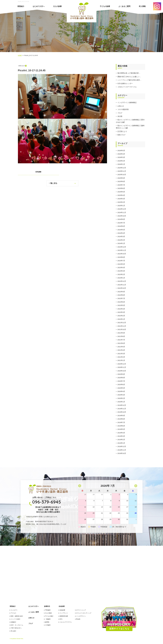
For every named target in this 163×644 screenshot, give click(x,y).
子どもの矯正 (49, 616)
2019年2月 (121, 440)
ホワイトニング (81, 610)
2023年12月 (122, 247)
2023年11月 (122, 250)
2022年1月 (121, 319)
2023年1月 (121, 278)
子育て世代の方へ (16, 628)
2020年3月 (121, 395)
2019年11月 (122, 409)
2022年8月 (121, 295)
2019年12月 (122, 405)
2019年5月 (121, 429)
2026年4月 (121, 154)
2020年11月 (122, 367)
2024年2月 (121, 240)
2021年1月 (121, 360)
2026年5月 (121, 151)
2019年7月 (121, 422)
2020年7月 (121, 381)
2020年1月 (121, 402)
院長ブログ (121, 135)
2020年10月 (122, 371)
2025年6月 (121, 188)
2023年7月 (121, 261)
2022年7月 (121, 298)
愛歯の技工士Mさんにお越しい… (129, 77)
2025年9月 (121, 178)
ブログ (120, 113)
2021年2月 (121, 357)
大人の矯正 (49, 613)
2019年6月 (121, 426)
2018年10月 (122, 453)
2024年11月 (122, 212)
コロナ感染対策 (123, 109)
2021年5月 (121, 347)
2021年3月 (121, 354)
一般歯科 (48, 619)
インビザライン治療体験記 (127, 102)
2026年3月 (121, 157)
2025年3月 (121, 199)
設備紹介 (13, 622)
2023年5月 (121, 264)
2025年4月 (121, 195)
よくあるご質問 (124, 6)
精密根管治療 (64, 616)
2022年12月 (122, 281)
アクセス (13, 613)
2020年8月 (121, 378)
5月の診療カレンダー (125, 83)
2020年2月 (121, 398)
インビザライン (81, 616)
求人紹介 (13, 631)
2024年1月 (121, 243)
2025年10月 (122, 175)
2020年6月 (121, 384)
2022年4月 (121, 309)
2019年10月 (122, 412)
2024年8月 (121, 219)
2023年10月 (122, 254)
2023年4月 (121, 267)
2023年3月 (121, 271)
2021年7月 (121, 340)
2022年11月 (122, 285)
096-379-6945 (47, 502)
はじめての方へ (39, 6)
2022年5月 (121, 305)
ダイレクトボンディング (84, 613)
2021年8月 (121, 336)
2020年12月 (122, 364)
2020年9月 (121, 374)
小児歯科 (48, 625)
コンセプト (14, 610)
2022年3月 (121, 312)
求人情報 (142, 6)
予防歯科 (48, 610)
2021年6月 (121, 343)
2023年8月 (121, 257)
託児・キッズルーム (17, 625)
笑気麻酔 (37, 172)
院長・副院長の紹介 (17, 616)
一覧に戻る (53, 183)
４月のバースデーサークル (127, 87)
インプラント (64, 613)
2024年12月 (122, 209)
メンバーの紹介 (16, 619)
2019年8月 (121, 419)
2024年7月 (121, 223)
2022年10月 (122, 288)
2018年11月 (122, 450)
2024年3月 (121, 236)
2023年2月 (121, 274)
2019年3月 (121, 436)
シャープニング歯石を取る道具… (129, 80)
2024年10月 (122, 216)
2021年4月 (121, 350)
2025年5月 (121, 192)
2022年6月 (121, 302)
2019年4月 (121, 433)
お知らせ (121, 106)
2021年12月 (122, 323)
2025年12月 (122, 168)
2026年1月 (121, 164)
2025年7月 (121, 185)
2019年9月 (121, 416)
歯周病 (47, 622)
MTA (61, 619)
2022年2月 (121, 316)
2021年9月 (121, 333)
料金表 (78, 619)
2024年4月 (121, 233)
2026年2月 (121, 161)
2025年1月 (121, 206)
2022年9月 (121, 292)
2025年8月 (121, 181)
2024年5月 (121, 230)
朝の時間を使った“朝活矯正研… (129, 73)
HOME (20, 55)
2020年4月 (121, 391)
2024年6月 (121, 226)
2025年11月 (122, 171)
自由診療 (62, 610)
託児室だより (122, 131)
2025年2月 (121, 202)
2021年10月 (122, 329)
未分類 (120, 116)
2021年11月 (122, 326)
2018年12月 (122, 446)
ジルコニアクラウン (66, 622)
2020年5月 (121, 388)
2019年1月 (121, 443)
